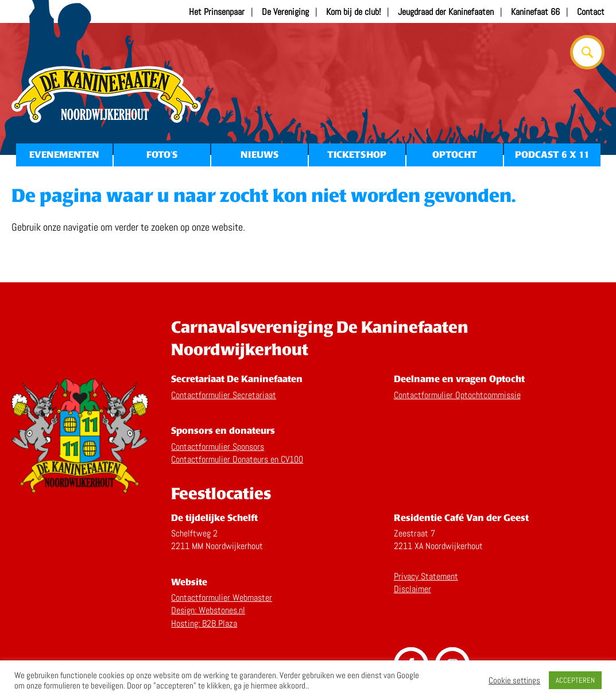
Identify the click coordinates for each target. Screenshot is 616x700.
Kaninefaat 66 (535, 12)
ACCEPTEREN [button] (575, 680)
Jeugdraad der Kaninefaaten (446, 12)
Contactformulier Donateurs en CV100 (237, 459)
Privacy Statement (426, 576)
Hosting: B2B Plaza (204, 623)
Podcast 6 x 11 (552, 155)
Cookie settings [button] (514, 680)
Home (106, 95)
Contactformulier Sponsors (218, 447)
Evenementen (64, 155)
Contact (591, 12)
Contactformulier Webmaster (222, 598)
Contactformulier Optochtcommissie (457, 395)
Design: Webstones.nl (208, 610)
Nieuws (259, 155)
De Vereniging (285, 12)
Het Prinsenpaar (217, 12)
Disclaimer (412, 589)
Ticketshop (357, 155)
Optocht (455, 155)
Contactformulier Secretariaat (224, 395)
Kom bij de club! (353, 12)
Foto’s (162, 155)
